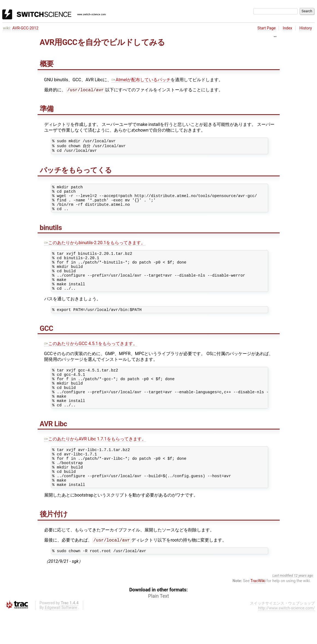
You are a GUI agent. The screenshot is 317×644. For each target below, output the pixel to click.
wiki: (7, 28)
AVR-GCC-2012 (25, 28)
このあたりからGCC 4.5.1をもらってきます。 (91, 359)
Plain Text (158, 628)
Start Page (266, 28)
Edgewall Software (61, 639)
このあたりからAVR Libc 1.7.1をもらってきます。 (95, 462)
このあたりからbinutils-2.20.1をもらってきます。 (95, 250)
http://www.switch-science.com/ (286, 640)
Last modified (283, 607)
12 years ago (304, 607)
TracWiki (258, 613)
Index (288, 28)
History (306, 28)
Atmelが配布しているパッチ (141, 80)
